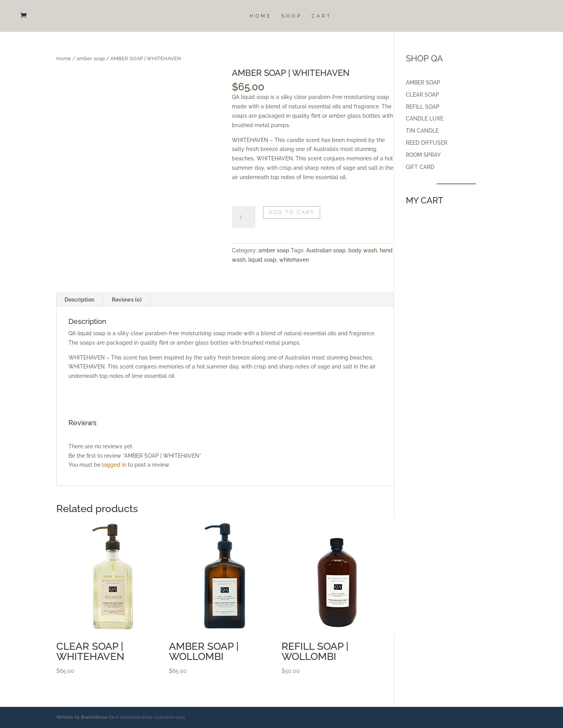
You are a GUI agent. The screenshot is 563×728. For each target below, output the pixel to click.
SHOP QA (424, 58)
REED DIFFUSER (427, 143)
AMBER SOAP (423, 83)
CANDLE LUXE (425, 119)
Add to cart (292, 212)
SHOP (292, 16)
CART (322, 16)
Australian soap (326, 250)
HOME (261, 16)
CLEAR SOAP (422, 95)
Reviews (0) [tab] (127, 300)
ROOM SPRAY (423, 155)
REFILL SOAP (423, 107)
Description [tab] (79, 300)
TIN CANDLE (422, 131)
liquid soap (262, 260)
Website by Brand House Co (85, 717)
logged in (114, 465)
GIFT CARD (420, 167)
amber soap (91, 58)
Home (64, 58)
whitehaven (294, 260)
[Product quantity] (244, 217)
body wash (363, 250)
